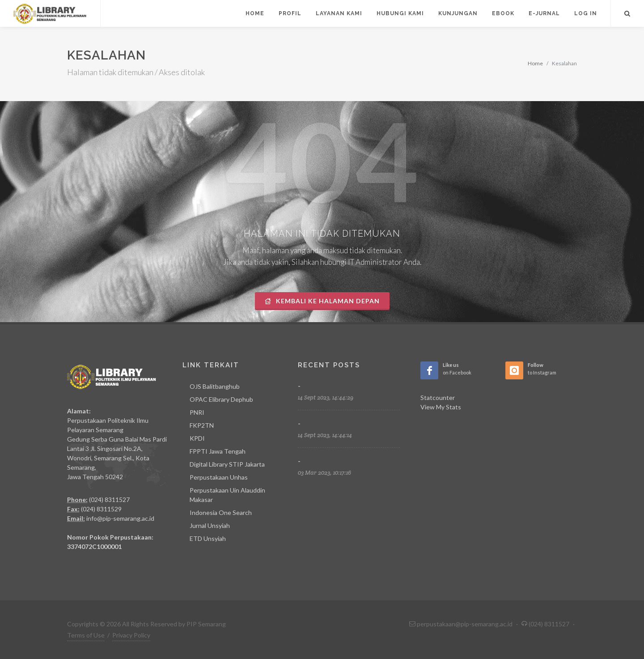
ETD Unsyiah (208, 538)
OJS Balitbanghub (215, 386)
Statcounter (438, 398)
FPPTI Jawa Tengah (218, 451)
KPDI (197, 438)
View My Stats (441, 407)
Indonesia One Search (221, 512)
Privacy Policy (131, 635)
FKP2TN (202, 425)
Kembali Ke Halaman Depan (322, 301)
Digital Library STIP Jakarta (227, 464)
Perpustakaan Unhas (219, 477)
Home (535, 63)
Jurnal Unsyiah (210, 525)
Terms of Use (86, 635)
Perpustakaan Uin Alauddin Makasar (227, 495)
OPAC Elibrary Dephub (221, 399)
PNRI (197, 412)
